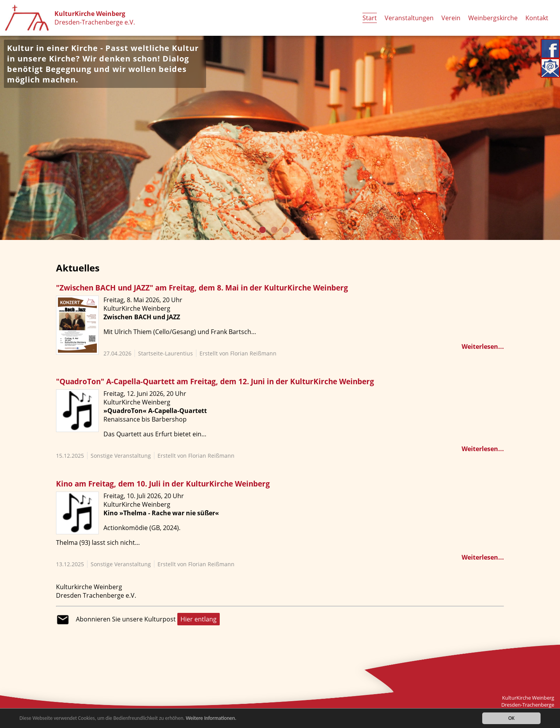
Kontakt (537, 18)
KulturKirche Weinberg (90, 14)
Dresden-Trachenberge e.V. (95, 22)
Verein (451, 18)
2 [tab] (274, 230)
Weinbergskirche (493, 18)
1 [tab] (262, 230)
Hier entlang (199, 619)
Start (370, 18)
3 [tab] (286, 230)
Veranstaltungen (409, 18)
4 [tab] (297, 230)
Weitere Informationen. (211, 718)
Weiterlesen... (483, 346)
